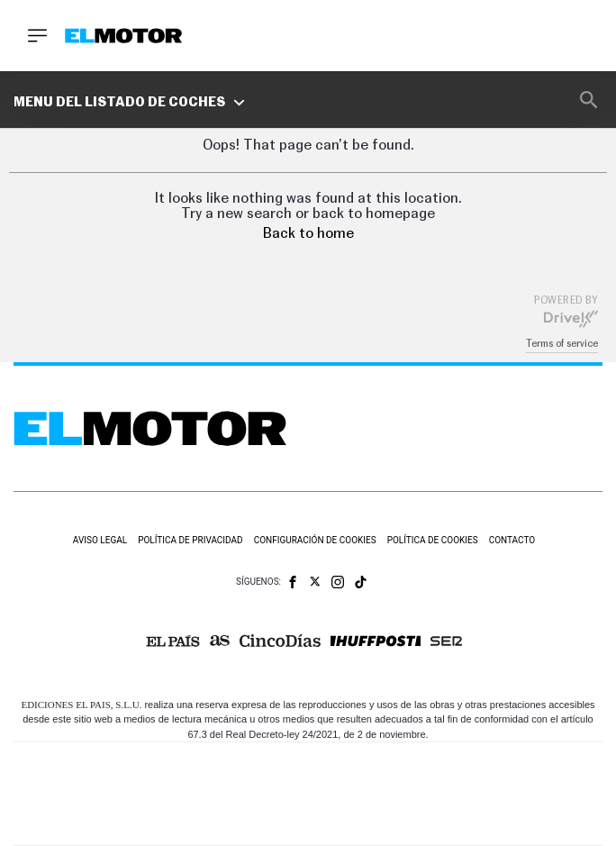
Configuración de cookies (315, 540)
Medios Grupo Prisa (308, 825)
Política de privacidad (190, 540)
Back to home (308, 233)
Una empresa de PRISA (308, 782)
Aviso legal (100, 540)
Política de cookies (433, 540)
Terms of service (562, 344)
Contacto (512, 540)
